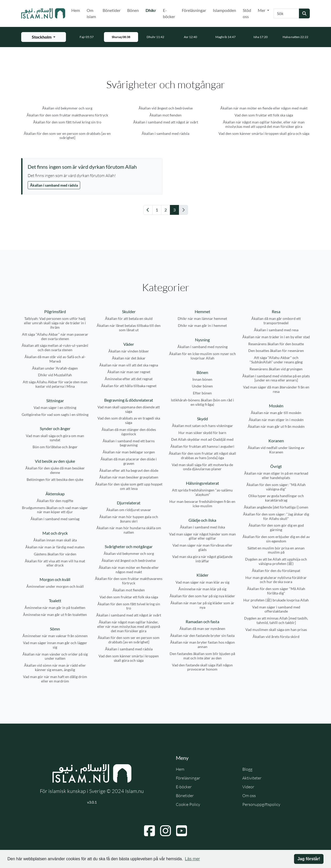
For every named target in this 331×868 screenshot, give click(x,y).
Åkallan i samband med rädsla (54, 185)
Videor (248, 787)
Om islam (91, 13)
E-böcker (169, 13)
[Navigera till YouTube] (182, 831)
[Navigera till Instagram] (165, 831)
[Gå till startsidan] (43, 13)
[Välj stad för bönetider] (44, 37)
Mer (262, 10)
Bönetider (112, 10)
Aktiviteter (252, 778)
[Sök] (286, 13)
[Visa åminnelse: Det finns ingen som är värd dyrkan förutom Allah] (92, 167)
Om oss (249, 796)
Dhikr (152, 10)
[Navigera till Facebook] (149, 831)
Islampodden (224, 10)
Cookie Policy (188, 804)
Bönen (133, 10)
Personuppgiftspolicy (261, 804)
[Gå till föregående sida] (148, 210)
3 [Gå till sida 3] (174, 210)
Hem (76, 10)
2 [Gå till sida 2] (166, 210)
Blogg (247, 769)
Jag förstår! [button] (309, 859)
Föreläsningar (194, 10)
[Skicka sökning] (304, 13)
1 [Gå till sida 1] (157, 210)
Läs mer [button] (192, 859)
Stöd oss (247, 13)
